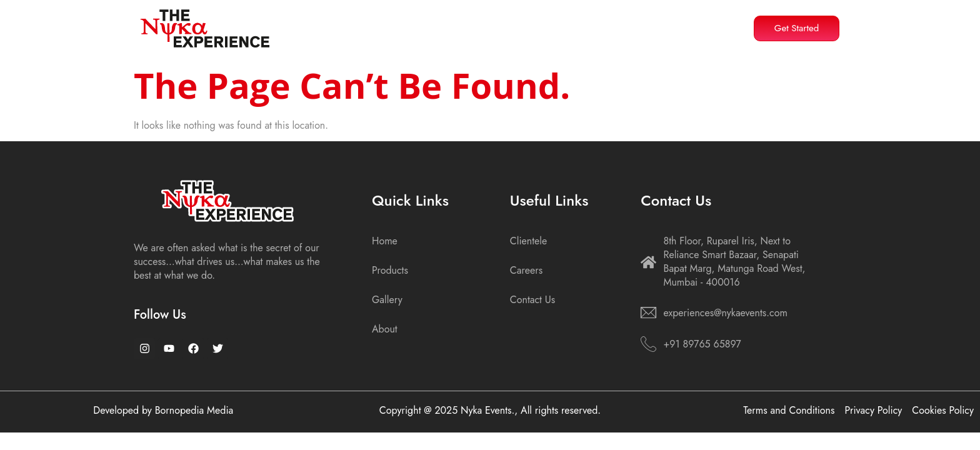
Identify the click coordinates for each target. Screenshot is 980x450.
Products (501, 25)
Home (366, 25)
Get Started (797, 28)
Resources (576, 25)
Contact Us (706, 25)
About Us (428, 25)
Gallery (643, 25)
